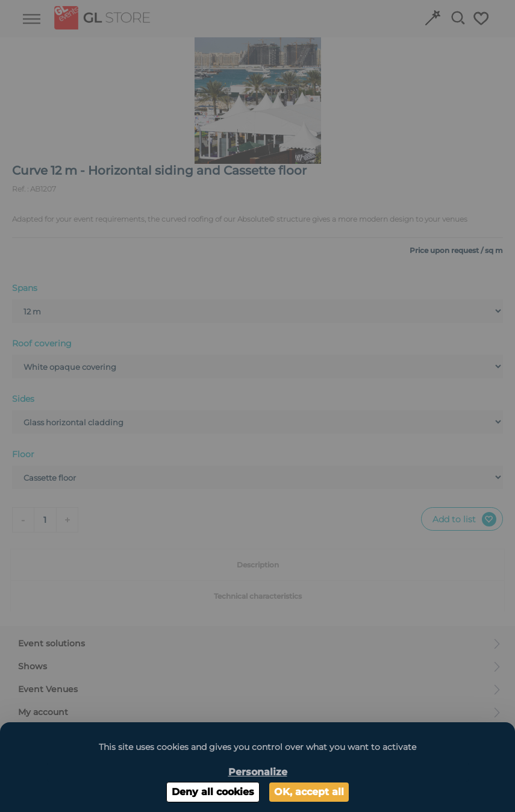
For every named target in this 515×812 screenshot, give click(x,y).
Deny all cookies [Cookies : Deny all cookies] (213, 792)
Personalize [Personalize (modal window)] (258, 772)
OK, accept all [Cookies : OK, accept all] (309, 792)
